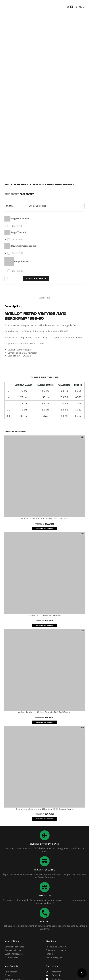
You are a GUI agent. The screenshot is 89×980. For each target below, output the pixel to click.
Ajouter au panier (36, 278)
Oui (17, 226)
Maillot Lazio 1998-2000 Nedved (45, 615)
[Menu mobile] (79, 7)
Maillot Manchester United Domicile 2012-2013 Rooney (44, 712)
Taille (9, 206)
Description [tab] (45, 298)
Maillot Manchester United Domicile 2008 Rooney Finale (44, 809)
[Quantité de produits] (7, 278)
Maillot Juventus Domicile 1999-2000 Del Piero (45, 518)
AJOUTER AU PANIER (44, 529)
